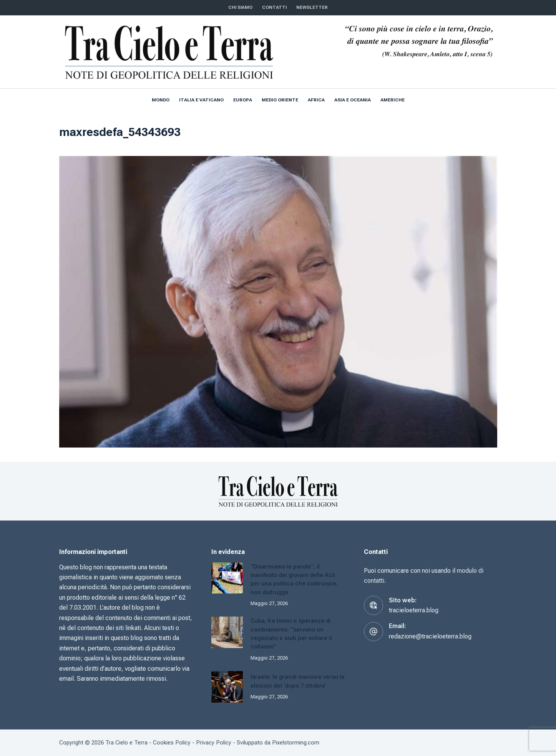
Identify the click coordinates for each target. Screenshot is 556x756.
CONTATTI (274, 7)
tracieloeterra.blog (414, 610)
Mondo (161, 100)
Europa (243, 100)
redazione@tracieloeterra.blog (430, 636)
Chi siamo (240, 7)
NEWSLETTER (312, 7)
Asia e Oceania (353, 100)
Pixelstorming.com (296, 743)
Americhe (393, 100)
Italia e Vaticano (201, 100)
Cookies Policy (172, 743)
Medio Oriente (280, 100)
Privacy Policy (214, 743)
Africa (316, 100)
